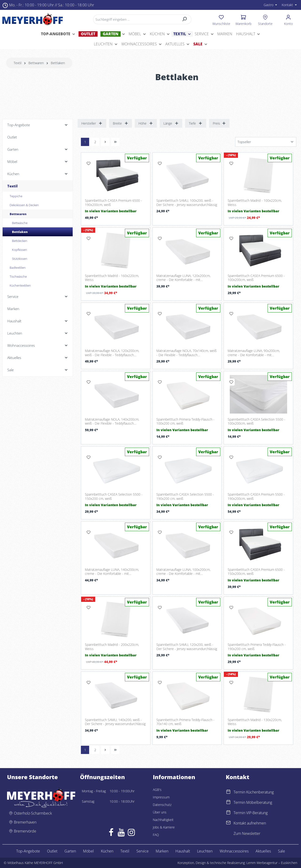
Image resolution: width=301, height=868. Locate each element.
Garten (70, 851)
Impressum (161, 797)
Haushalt (183, 851)
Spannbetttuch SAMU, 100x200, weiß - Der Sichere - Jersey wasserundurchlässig (187, 203)
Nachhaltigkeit (163, 820)
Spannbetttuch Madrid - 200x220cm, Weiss (112, 647)
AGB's (157, 790)
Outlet (52, 851)
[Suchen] (185, 19)
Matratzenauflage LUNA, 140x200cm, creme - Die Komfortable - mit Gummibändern (112, 572)
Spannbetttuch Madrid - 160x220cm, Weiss (112, 278)
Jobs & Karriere (164, 827)
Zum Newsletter (247, 833)
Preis (219, 123)
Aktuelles (263, 851)
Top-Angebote (28, 851)
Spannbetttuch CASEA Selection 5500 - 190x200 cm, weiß (185, 496)
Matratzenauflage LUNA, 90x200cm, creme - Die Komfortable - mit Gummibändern (254, 353)
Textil (125, 851)
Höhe (146, 123)
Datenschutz (162, 805)
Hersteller (92, 123)
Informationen (174, 777)
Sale (281, 851)
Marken (162, 851)
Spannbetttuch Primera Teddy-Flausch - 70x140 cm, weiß (185, 722)
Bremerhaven (25, 822)
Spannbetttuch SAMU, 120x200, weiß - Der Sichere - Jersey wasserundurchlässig (187, 647)
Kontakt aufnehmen (250, 823)
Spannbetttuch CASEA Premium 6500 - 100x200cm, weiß (256, 278)
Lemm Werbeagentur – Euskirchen (272, 863)
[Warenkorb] (243, 19)
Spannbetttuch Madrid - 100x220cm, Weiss (255, 203)
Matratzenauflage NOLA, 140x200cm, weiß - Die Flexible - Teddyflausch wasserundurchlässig (112, 421)
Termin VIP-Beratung (251, 813)
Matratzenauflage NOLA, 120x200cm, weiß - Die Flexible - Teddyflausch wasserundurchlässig (112, 353)
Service (143, 851)
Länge (171, 123)
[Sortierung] (266, 142)
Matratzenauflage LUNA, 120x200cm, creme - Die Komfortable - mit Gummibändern (183, 278)
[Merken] (88, 163)
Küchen (107, 851)
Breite (121, 123)
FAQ (156, 835)
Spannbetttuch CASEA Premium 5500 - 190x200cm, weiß (256, 496)
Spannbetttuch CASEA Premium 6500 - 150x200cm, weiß (256, 572)
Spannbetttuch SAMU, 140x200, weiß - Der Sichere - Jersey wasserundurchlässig (115, 722)
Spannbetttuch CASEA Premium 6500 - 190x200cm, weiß (113, 203)
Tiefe (196, 123)
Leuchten (205, 851)
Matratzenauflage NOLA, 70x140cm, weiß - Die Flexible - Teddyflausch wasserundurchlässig (186, 353)
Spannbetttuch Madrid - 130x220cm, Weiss (255, 722)
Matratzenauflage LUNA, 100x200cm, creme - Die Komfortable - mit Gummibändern (183, 572)
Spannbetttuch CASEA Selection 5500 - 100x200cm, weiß (256, 421)
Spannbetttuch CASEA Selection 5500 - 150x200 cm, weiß (114, 496)
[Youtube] (121, 833)
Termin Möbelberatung (253, 802)
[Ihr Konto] (288, 19)
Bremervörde (25, 831)
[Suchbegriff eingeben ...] (136, 19)
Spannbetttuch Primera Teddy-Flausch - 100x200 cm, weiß (185, 421)
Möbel (88, 851)
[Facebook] (111, 833)
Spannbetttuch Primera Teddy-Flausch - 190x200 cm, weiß (257, 647)
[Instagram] (131, 833)
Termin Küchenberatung (254, 792)
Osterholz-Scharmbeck (33, 813)
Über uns (160, 812)
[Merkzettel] (221, 19)
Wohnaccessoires (234, 851)
